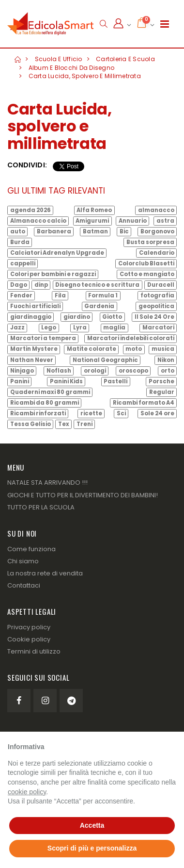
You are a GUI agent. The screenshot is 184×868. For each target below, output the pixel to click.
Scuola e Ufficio (59, 59)
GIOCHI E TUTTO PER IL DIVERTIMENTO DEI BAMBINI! (83, 495)
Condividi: (27, 165)
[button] (103, 24)
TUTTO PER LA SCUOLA (41, 507)
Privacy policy (29, 627)
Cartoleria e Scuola (125, 59)
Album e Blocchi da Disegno (72, 68)
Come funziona (31, 549)
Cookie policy (29, 639)
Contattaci (24, 585)
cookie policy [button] (27, 792)
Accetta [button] (92, 825)
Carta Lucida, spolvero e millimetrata (85, 76)
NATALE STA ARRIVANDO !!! (47, 483)
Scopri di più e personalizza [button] (92, 848)
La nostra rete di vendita (45, 573)
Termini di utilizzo (34, 651)
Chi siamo (23, 561)
